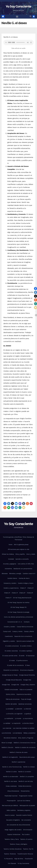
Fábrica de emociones (13, 699)
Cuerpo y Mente (29, 631)
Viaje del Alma (19, 859)
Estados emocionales (11, 690)
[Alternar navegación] (17, 17)
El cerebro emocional (12, 646)
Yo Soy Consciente (18, 6)
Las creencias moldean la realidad (24, 728)
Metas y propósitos (29, 733)
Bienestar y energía (15, 574)
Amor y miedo (31, 554)
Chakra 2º (30, 588)
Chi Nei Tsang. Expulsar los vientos (18, 602)
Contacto (27, 622)
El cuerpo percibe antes (10, 656)
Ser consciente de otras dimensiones (19, 825)
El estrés (22, 656)
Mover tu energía (7, 743)
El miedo (12, 661)
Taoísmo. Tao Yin (28, 849)
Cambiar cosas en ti (29, 574)
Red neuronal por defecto (10, 806)
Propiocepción (11, 801)
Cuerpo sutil (7, 631)
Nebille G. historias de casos (18, 752)
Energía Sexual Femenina (27, 675)
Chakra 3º (7, 593)
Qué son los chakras (24, 801)
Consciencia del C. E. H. (15, 622)
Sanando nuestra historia (24, 815)
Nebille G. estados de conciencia (25, 747)
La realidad (7, 723)
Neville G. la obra (11, 772)
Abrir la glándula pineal (21, 545)
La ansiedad (10, 709)
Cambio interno (12, 578)
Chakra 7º (8, 598)
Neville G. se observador (11, 777)
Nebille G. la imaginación (10, 757)
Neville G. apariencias (18, 762)
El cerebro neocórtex (11, 651)
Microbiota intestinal (10, 738)
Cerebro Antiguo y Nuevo (26, 583)
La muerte (18, 718)
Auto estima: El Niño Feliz (26, 564)
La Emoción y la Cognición (14, 714)
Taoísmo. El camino (26, 839)
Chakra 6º (30, 593)
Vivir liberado (12, 863)
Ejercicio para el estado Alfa (25, 641)
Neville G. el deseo (29, 767)
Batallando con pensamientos (23, 569)
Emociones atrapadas (27, 670)
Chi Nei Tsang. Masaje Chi (18, 607)
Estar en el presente (26, 690)
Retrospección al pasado (27, 806)
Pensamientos (25, 791)
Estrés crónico (11, 694)
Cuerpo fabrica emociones (25, 627)
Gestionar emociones (25, 704)
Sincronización (28, 830)
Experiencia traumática (24, 694)
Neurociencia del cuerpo (27, 757)
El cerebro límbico (26, 646)
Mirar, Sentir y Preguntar (26, 738)
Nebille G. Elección (7, 747)
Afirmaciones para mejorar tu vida (19, 549)
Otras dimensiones (13, 791)
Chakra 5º (22, 593)
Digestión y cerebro (9, 641)
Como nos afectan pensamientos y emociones (19, 617)
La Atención (27, 709)
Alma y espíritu (20, 554)
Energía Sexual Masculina (14, 680)
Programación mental (26, 796)
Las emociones (6, 733)
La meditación (9, 718)
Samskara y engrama (24, 810)
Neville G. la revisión (25, 772)
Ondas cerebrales (11, 786)
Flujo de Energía (26, 699)
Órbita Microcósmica (25, 786)
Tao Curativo (26, 834)
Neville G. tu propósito (27, 777)
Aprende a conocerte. (22, 559)
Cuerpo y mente (17, 631)
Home (11, 545)
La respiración (16, 723)
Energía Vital (27, 680)
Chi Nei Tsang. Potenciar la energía (18, 612)
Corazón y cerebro (10, 627)
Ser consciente (26, 820)
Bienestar (5, 574)
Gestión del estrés (11, 704)
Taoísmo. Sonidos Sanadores (13, 849)
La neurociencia (28, 718)
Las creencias (7, 728)
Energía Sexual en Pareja (10, 675)
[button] (30, 16)
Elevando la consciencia (11, 670)
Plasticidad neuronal (11, 796)
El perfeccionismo (22, 661)
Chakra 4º (15, 593)
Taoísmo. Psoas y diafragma (18, 844)
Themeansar (19, 540)
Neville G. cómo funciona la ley (12, 767)
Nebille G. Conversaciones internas (25, 743)
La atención (19, 709)
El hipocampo (30, 656)
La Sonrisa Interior (28, 723)
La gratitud (27, 714)
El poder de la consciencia (15, 665)
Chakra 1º (23, 588)
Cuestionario (9, 636)
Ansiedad (11, 559)
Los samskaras (17, 733)
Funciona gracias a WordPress (13, 537)
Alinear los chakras (8, 554)
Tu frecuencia (8, 859)
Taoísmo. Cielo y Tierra (12, 839)
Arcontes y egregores (10, 564)
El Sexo (28, 665)
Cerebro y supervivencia (11, 588)
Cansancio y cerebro (10, 583)
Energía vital (15, 685)
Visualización (29, 859)
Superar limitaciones (14, 834)
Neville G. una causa (11, 781)
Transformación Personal (25, 854)
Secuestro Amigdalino (13, 820)
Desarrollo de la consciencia (23, 636)
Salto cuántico (11, 810)
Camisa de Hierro (24, 578)
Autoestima (8, 569)
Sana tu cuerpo (10, 815)
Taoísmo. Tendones (10, 854)
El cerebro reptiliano (26, 651)
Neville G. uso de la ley (26, 781)
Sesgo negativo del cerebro (13, 830)
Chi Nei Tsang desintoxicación (22, 598)
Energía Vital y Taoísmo (28, 685)
